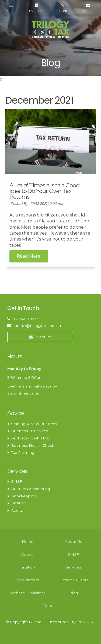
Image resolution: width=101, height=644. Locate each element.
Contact (51, 606)
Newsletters (28, 580)
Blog (74, 593)
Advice (16, 413)
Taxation (19, 503)
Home (28, 541)
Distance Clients (73, 580)
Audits (17, 510)
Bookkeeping (24, 496)
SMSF (17, 481)
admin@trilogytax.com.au (38, 326)
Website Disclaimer (28, 593)
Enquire (44, 337)
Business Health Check (33, 445)
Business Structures (29, 431)
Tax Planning (23, 452)
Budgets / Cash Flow (30, 438)
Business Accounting (31, 489)
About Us (73, 541)
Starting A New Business (34, 424)
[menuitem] (28, 542)
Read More (29, 256)
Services (17, 471)
